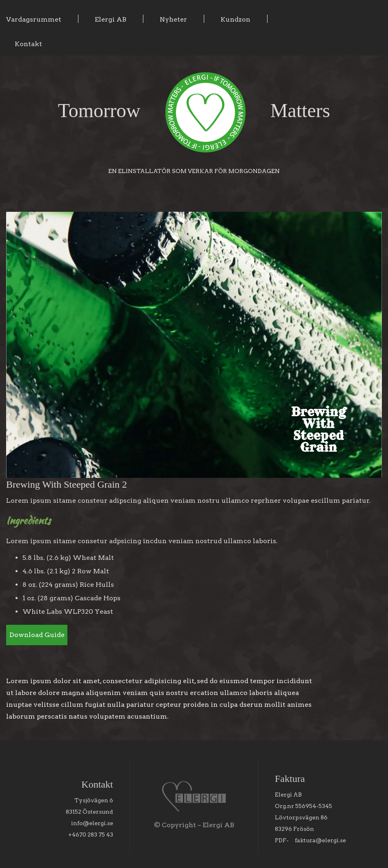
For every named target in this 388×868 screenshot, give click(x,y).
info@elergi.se (92, 823)
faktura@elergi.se (320, 840)
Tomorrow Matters (194, 110)
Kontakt (28, 44)
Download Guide (37, 635)
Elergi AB (110, 19)
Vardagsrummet (34, 19)
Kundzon (235, 19)
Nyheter (173, 19)
